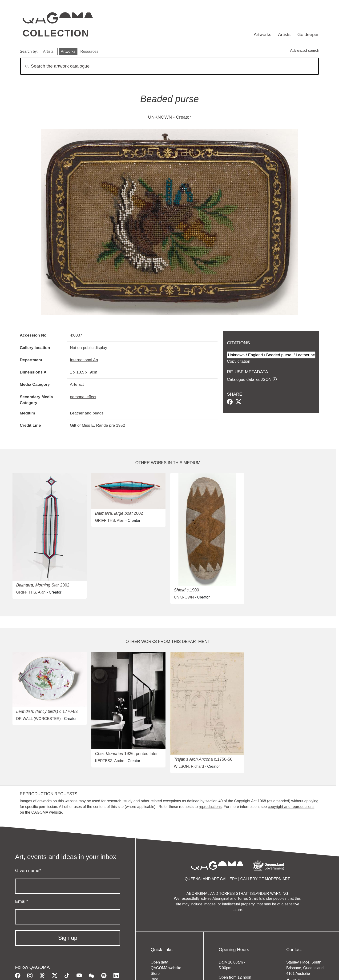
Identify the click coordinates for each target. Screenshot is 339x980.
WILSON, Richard (189, 766)
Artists (284, 34)
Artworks (263, 34)
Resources (89, 51)
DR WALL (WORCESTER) (38, 719)
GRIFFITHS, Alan (31, 592)
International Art (84, 360)
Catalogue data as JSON (249, 379)
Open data (159, 962)
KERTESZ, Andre (110, 761)
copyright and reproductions (291, 807)
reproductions (210, 807)
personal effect (83, 397)
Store (155, 974)
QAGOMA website (166, 968)
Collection (56, 33)
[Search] (169, 66)
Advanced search (305, 50)
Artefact (77, 384)
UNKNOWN (160, 117)
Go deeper (308, 34)
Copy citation (239, 361)
